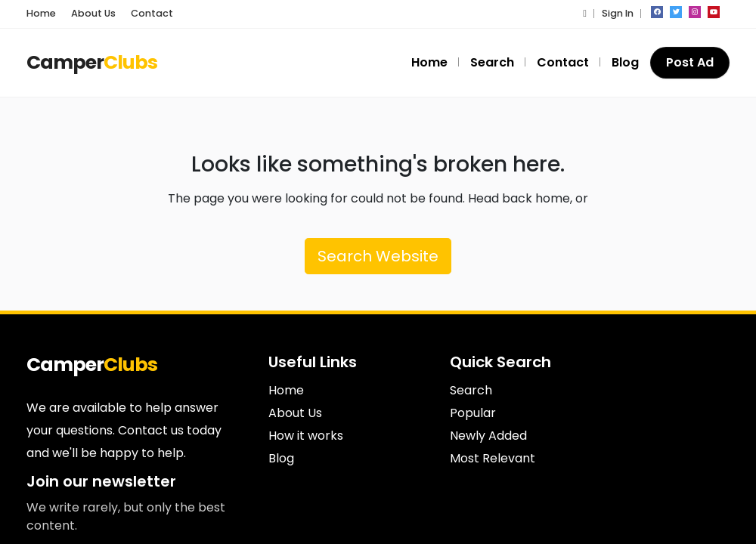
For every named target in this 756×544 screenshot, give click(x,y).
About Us (93, 13)
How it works (306, 436)
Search (492, 62)
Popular (473, 413)
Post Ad (690, 62)
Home (41, 13)
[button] (585, 13)
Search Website (378, 256)
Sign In (618, 13)
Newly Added (488, 436)
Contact (152, 13)
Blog (625, 62)
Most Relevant (493, 458)
